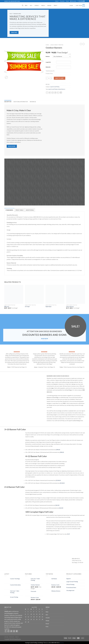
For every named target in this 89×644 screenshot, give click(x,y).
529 (69, 534)
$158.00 (58, 480)
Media (44, 5)
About (67, 1)
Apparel (68, 579)
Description (8, 102)
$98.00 (58, 450)
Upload (57, 1)
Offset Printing (70, 584)
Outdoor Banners (61, 89)
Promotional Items (71, 587)
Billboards (7, 307)
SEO (31, 5)
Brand (50, 5)
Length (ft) (48, 62)
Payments (62, 1)
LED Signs (27, 307)
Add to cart (60, 78)
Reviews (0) (33, 102)
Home (47, 45)
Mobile (37, 5)
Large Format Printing (57, 45)
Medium (48, 56)
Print (56, 5)
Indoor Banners (70, 307)
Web (27, 5)
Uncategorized (70, 590)
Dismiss (62, 643)
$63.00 (57, 505)
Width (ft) (48, 67)
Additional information (21, 102)
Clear (70, 54)
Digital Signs (49, 307)
